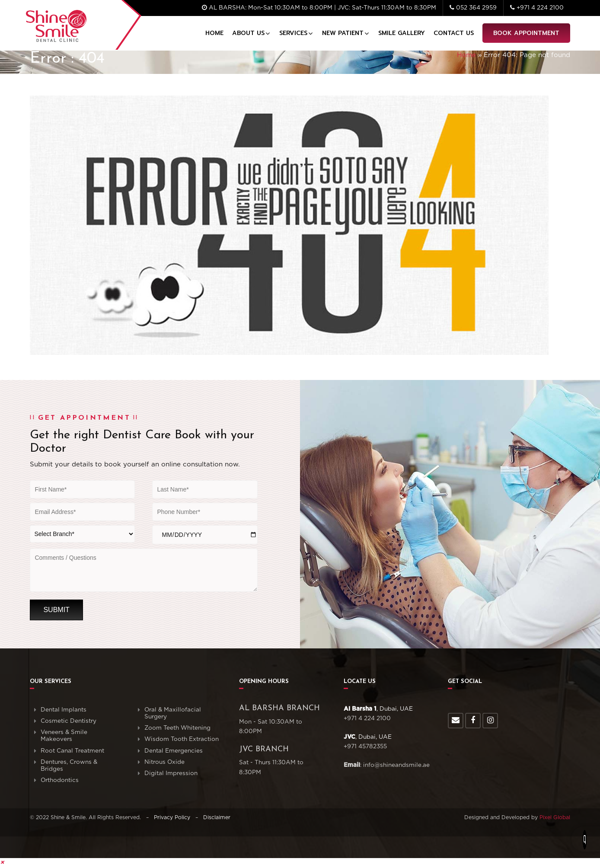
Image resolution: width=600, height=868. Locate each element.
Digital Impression (171, 773)
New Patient (343, 33)
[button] (2, 863)
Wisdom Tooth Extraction (182, 739)
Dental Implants (64, 710)
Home (214, 33)
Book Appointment (526, 33)
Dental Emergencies (174, 751)
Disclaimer (217, 817)
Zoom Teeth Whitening (177, 728)
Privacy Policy (172, 817)
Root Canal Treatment (72, 751)
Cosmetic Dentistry (69, 721)
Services (293, 33)
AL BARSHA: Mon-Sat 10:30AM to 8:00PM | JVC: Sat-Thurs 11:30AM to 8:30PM (319, 8)
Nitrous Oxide (164, 762)
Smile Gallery (402, 33)
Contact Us (454, 33)
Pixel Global (555, 817)
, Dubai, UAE (378, 709)
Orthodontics (60, 780)
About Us (248, 33)
